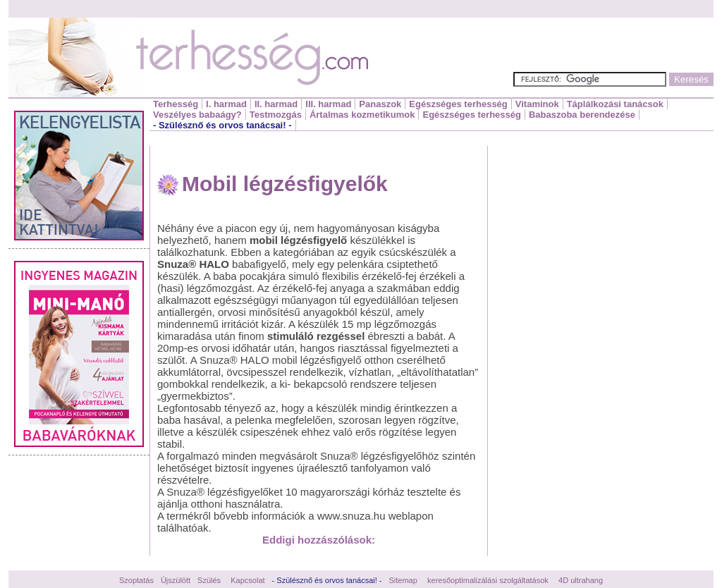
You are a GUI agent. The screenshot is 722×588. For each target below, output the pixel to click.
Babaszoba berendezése (582, 115)
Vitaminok (537, 104)
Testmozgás (276, 115)
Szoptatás (136, 580)
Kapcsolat (247, 580)
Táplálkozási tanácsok (615, 104)
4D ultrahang (581, 580)
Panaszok (380, 104)
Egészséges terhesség (458, 104)
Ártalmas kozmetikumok (362, 115)
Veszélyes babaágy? (197, 115)
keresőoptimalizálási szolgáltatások (488, 580)
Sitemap (403, 580)
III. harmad (328, 104)
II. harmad (276, 104)
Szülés (209, 580)
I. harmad (226, 104)
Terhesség (176, 104)
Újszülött (176, 580)
